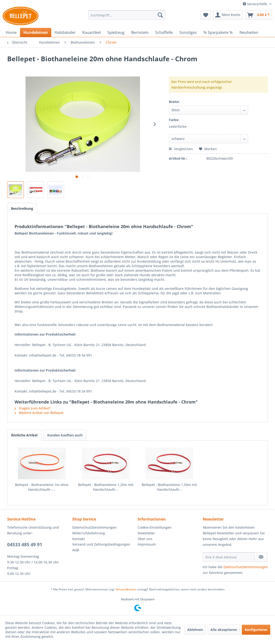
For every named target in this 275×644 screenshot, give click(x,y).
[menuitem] (127, 15)
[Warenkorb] (259, 15)
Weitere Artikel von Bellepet (39, 413)
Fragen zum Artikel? (33, 408)
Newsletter (146, 533)
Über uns (145, 539)
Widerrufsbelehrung (89, 533)
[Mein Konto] (228, 15)
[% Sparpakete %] (218, 32)
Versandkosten (126, 589)
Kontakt (78, 539)
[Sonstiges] (188, 32)
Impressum (147, 544)
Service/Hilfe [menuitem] (255, 4)
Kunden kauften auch (65, 435)
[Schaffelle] (164, 32)
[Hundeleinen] (36, 32)
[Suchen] (160, 15)
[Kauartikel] (91, 32)
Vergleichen (181, 149)
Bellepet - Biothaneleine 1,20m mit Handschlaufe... (106, 487)
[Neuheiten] (249, 32)
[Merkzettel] (206, 15)
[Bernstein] (140, 32)
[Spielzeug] (116, 32)
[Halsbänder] (65, 32)
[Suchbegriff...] (127, 15)
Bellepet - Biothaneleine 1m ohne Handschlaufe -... (42, 487)
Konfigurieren (256, 630)
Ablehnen (195, 630)
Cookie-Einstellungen (155, 527)
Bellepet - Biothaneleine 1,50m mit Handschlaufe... (169, 487)
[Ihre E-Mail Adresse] (229, 557)
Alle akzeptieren (224, 630)
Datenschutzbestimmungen (94, 527)
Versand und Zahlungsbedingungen (101, 544)
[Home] (11, 32)
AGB (76, 550)
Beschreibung (22, 208)
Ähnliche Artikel (24, 435)
